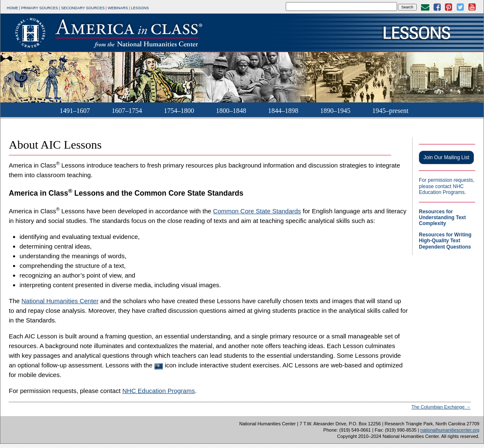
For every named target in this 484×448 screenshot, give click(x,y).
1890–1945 (335, 111)
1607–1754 (127, 111)
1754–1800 (179, 111)
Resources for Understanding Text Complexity (442, 218)
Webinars (118, 8)
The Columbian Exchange (441, 407)
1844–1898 (283, 111)
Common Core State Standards (257, 211)
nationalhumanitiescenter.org (450, 430)
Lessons (140, 8)
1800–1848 (231, 111)
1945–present (390, 111)
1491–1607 (75, 111)
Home (12, 8)
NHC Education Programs (159, 391)
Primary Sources (39, 8)
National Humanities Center (60, 301)
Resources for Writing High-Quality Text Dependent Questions (445, 241)
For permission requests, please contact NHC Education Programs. (447, 186)
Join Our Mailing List (446, 157)
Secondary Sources (83, 8)
